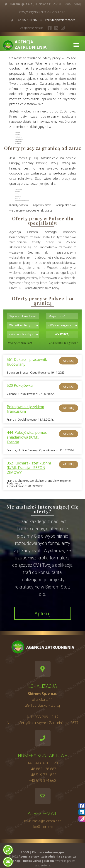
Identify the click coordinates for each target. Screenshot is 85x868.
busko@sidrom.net (42, 827)
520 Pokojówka (20, 385)
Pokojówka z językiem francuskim (25, 409)
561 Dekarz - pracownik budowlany (27, 362)
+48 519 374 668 (43, 781)
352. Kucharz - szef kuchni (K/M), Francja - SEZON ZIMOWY (29, 468)
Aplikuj (69, 361)
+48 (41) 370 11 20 (43, 763)
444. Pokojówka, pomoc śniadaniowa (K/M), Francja (27, 437)
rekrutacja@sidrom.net (60, 20)
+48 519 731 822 (43, 775)
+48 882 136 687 (27, 20)
